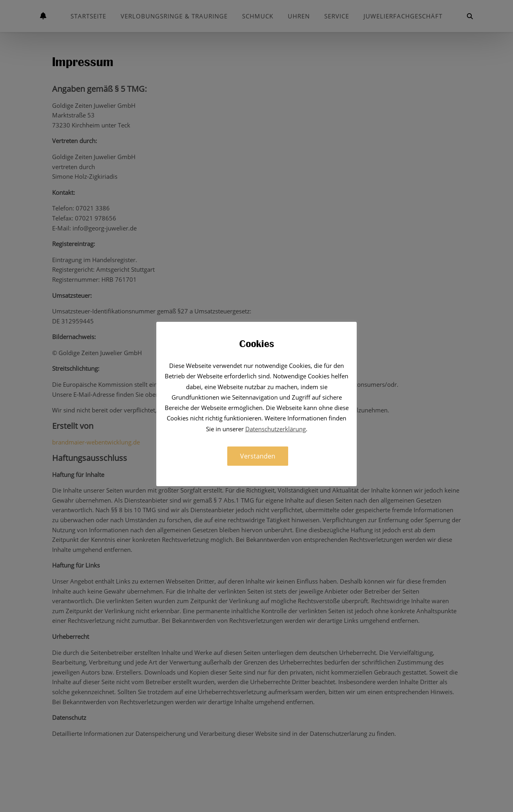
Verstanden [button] (258, 456)
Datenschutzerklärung (276, 429)
